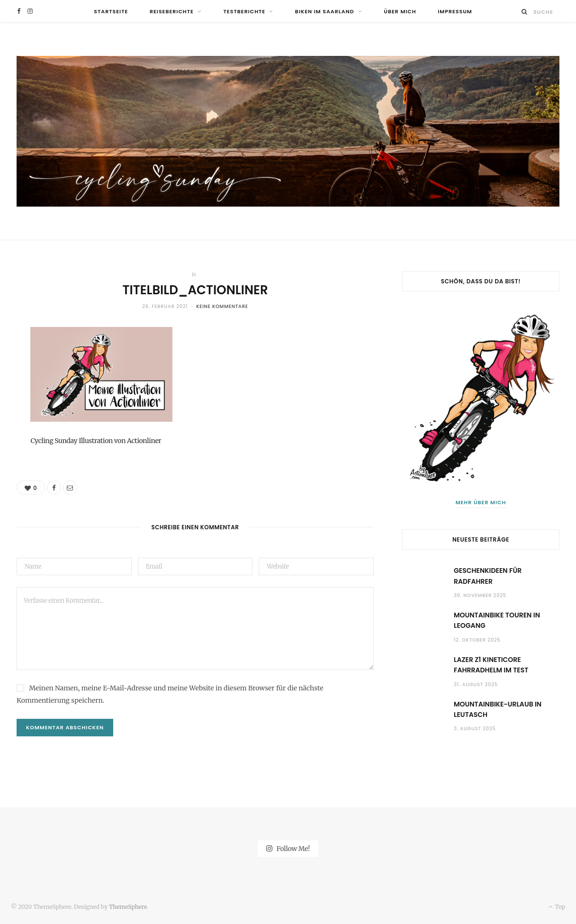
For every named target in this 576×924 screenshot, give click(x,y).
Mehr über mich (481, 502)
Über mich (400, 11)
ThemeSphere (128, 907)
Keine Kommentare (222, 306)
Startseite (111, 11)
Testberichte (245, 11)
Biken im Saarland (325, 11)
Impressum (455, 11)
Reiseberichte (172, 11)
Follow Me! (288, 849)
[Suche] (525, 12)
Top (557, 907)
